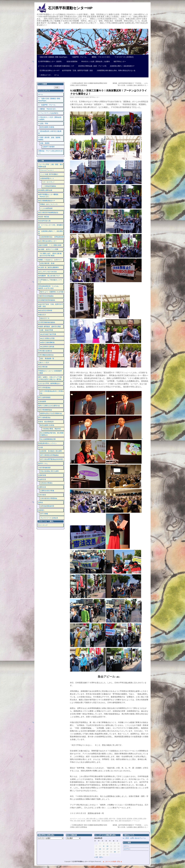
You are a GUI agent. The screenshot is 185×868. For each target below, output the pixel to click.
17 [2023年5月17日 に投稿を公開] (107, 849)
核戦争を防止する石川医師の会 (51, 413)
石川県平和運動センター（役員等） (50, 61)
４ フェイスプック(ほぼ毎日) (48, 113)
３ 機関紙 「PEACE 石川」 (48, 109)
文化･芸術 (77, 821)
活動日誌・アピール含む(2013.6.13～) (50, 152)
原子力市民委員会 (44, 388)
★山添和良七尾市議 (47, 347)
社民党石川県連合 (46, 483)
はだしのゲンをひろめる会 (47, 272)
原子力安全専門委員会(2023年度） (52, 459)
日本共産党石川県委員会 (49, 498)
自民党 (40, 502)
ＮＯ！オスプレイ (48, 182)
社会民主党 (42, 479)
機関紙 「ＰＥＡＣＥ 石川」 (101, 57)
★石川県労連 (43, 367)
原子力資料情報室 (44, 397)
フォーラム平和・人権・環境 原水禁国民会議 (51, 166)
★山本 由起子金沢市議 (48, 334)
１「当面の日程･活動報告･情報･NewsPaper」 (49, 100)
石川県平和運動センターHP (70, 8)
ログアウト (127, 849)
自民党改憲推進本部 (47, 506)
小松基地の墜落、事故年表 (51, 429)
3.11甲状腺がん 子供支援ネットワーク (50, 281)
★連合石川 (42, 315)
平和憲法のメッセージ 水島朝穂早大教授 (50, 372)
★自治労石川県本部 (45, 310)
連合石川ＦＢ (45, 318)
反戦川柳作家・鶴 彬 (47, 263)
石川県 (40, 447)
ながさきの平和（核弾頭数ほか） (50, 383)
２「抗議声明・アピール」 (47, 105)
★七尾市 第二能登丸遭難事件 (48, 267)
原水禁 (124, 819)
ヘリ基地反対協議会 (49, 186)
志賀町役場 (42, 475)
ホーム (57, 75)
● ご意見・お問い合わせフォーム (134, 838)
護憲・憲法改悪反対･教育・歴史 (108, 821)
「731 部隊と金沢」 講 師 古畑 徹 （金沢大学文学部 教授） (50, 255)
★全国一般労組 (44, 217)
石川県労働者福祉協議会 (47, 322)
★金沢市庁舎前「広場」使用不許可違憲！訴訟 (51, 305)
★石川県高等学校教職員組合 (48, 213)
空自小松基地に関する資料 (49, 471)
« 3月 (96, 857)
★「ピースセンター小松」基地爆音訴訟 (51, 226)
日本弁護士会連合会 (45, 351)
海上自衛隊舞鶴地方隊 (48, 439)
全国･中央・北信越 (115, 819)
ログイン (126, 846)
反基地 (135, 819)
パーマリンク (135, 821)
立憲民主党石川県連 (47, 491)
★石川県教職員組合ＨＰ (47, 201)
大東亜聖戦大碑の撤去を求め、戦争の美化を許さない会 (115, 70)
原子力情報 (44, 514)
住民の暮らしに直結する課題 (99, 819)
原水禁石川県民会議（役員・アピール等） (92, 66)
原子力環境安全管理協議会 (49, 455)
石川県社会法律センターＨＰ (49, 70)
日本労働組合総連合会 (46, 355)
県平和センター (95, 97)
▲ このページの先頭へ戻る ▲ (112, 861)
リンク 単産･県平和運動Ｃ (49, 174)
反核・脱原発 (45, 143)
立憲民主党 (42, 487)
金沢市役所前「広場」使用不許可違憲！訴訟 (77, 70)
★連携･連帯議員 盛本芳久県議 (49, 326)
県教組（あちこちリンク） (49, 204)
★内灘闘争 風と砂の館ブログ (49, 276)
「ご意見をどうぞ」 (45, 75)
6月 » (101, 857)
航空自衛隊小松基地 (47, 127)
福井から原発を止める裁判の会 (49, 406)
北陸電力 (41, 510)
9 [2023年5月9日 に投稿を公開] (104, 846)
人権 (87, 819)
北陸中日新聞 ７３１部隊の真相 (50, 245)
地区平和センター (119, 61)
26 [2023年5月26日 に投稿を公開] (115, 852)
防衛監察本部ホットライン (47, 443)
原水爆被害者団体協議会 (47, 300)
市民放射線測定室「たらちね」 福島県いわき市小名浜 (51, 287)
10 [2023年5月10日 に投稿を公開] (107, 846)
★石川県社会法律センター (47, 241)
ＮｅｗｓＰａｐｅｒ (47, 170)
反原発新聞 (42, 402)
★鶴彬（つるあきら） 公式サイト (50, 260)
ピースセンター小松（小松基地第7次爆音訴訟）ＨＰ (56, 66)
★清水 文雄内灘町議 (47, 342)
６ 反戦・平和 (43, 124)
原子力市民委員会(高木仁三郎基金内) (52, 392)
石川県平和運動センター (80, 861)
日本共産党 (42, 495)
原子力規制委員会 (44, 417)
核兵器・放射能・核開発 (89, 821)
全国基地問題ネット (47, 178)
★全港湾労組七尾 (44, 221)
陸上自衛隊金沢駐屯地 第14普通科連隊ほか (52, 434)
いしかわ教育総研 (46, 208)
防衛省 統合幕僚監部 (46, 422)
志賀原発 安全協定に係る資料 (51, 451)
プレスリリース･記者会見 (49, 518)
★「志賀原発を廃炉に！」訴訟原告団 (51, 232)
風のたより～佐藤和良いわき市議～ (53, 292)
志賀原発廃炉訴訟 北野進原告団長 (53, 237)
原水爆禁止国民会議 (45, 190)
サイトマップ (43, 525)
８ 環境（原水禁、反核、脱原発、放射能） (50, 139)
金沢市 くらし (43, 463)
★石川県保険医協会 (45, 410)
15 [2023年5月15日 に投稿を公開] (100, 849)
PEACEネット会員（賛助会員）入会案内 (95, 61)
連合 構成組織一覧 (47, 358)
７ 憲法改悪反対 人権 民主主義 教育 (50, 132)
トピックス (81, 819)
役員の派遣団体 (71, 61)
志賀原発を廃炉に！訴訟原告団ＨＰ (122, 66)
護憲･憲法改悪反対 (125, 821)
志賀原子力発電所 (48, 147)
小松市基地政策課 (44, 468)
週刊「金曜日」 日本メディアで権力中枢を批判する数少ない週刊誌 (50, 378)
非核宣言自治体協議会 (46, 296)
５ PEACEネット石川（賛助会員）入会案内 (50, 118)
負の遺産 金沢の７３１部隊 (48, 249)
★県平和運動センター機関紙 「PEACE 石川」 (48, 195)
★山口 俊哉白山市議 (47, 338)
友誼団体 (129, 819)
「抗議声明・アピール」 (79, 57)
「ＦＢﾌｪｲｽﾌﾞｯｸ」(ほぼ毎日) (124, 57)
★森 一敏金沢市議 (47, 330)
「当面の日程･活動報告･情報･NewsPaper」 (53, 57)
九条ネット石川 (44, 363)
